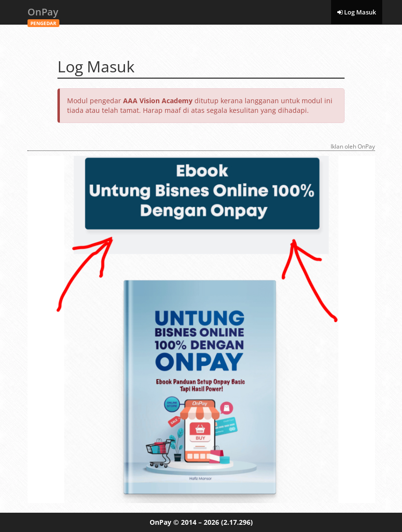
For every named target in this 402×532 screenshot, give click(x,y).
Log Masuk (357, 12)
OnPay (43, 15)
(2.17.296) (237, 522)
